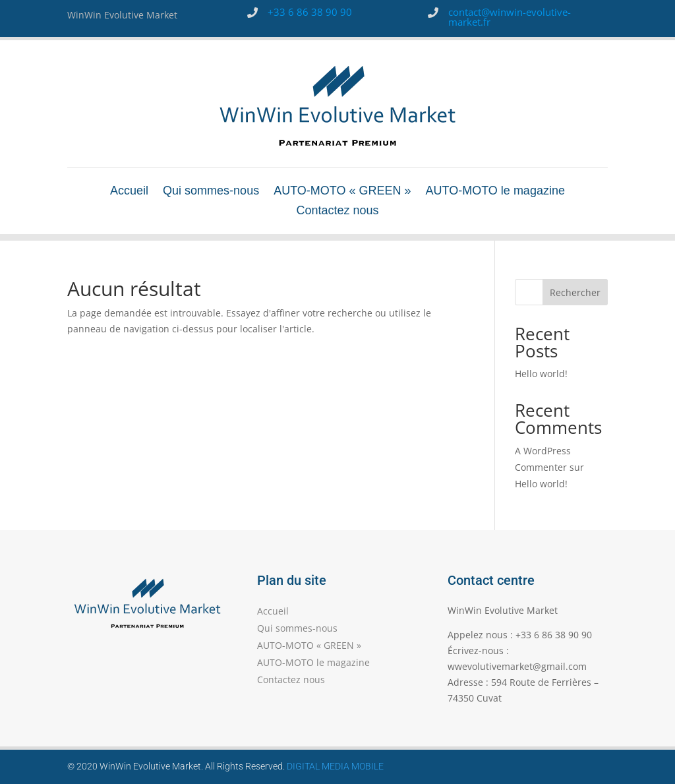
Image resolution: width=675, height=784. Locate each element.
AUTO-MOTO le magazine (495, 192)
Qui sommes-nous (211, 192)
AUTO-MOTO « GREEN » (342, 192)
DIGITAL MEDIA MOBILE (335, 766)
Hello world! (541, 374)
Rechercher (575, 292)
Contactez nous (337, 211)
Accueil (129, 192)
